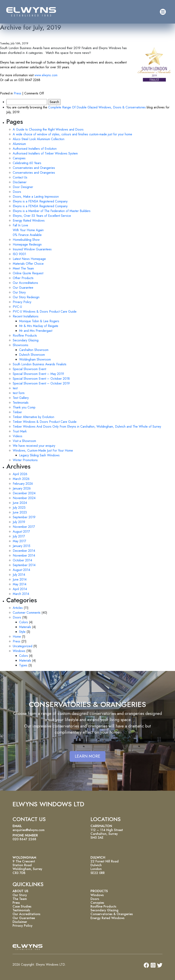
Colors (24, 622)
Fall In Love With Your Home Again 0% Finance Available (28, 230)
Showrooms (21, 345)
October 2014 (22, 560)
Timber (17, 412)
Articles (18, 608)
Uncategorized (23, 646)
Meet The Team (23, 268)
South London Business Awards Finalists (40, 364)
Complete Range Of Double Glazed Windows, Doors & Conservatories (97, 107)
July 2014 (19, 575)
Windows (19, 651)
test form (19, 393)
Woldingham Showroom (35, 359)
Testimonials (21, 403)
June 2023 (20, 512)
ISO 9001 (19, 254)
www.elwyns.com (46, 75)
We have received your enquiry (34, 446)
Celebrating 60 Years (27, 163)
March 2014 (21, 594)
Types (23, 665)
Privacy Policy (22, 302)
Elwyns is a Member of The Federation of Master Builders (52, 211)
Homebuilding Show (26, 240)
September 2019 (24, 517)
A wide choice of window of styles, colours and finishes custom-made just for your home (72, 134)
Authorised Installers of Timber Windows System (45, 153)
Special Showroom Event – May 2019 (38, 374)
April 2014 (20, 589)
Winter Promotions (25, 460)
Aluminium (19, 144)
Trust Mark (20, 431)
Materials (25, 627)
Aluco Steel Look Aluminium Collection (39, 139)
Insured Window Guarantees (32, 249)
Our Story (19, 292)
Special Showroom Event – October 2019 (41, 383)
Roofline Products (25, 335)
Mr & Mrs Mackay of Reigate (39, 326)
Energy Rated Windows (29, 220)
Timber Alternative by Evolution (33, 417)
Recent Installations (26, 316)
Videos (18, 436)
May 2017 (19, 541)
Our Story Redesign (26, 297)
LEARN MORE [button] (87, 756)
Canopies (19, 158)
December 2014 (24, 551)
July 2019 (19, 522)
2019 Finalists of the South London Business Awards (63, 36)
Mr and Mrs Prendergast (36, 331)
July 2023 (19, 508)
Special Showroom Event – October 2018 (41, 379)
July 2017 (19, 536)
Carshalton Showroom (34, 350)
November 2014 (24, 555)
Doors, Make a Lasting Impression (36, 197)
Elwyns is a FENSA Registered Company (40, 201)
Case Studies (22, 906)
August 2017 (21, 532)
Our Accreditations (25, 283)
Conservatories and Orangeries (34, 168)
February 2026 (23, 484)
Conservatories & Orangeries (112, 914)
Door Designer (23, 187)
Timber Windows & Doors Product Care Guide (45, 422)
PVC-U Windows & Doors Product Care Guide (45, 312)
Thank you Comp (24, 407)
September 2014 (24, 565)
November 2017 (24, 527)
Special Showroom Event (29, 369)
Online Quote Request (28, 273)
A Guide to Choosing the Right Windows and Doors (48, 129)
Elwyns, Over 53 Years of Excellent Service (42, 216)
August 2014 (21, 570)
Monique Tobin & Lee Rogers (39, 321)
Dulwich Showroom (32, 355)
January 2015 (22, 546)
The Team (20, 899)
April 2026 (20, 474)
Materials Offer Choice (28, 264)
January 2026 (22, 488)
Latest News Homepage (29, 259)
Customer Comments (27, 613)
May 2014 (20, 584)
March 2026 (21, 479)
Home (17, 637)
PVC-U (17, 307)
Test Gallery (21, 398)
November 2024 (24, 498)
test (15, 388)
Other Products (23, 278)
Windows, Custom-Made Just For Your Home (43, 450)
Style (22, 632)
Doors (17, 192)
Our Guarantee (23, 288)
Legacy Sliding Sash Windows (39, 455)
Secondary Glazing (26, 340)
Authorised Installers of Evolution (35, 149)
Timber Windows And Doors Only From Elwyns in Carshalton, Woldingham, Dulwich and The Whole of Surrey (87, 427)
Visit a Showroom (24, 441)
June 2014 (20, 579)
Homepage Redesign (27, 244)
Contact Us (20, 177)
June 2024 (20, 503)
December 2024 (24, 493)
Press (18, 93)
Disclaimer (20, 182)
